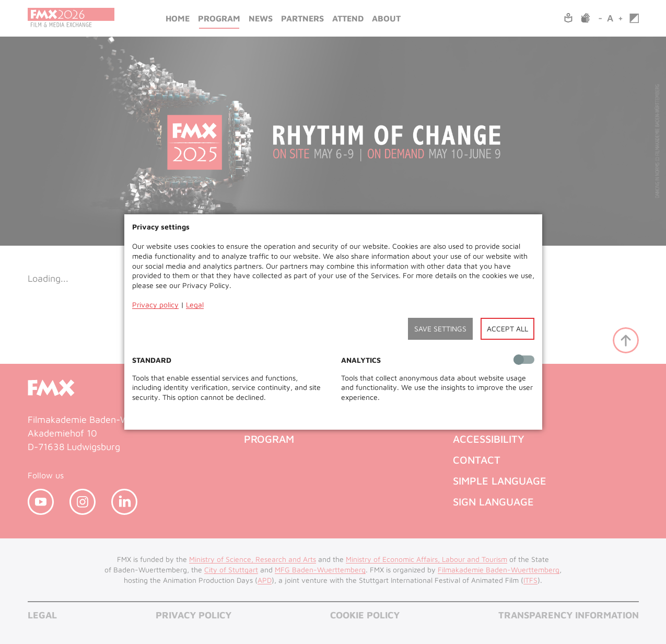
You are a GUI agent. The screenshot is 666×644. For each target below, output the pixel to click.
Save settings (440, 329)
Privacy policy (155, 304)
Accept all (507, 329)
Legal (195, 304)
